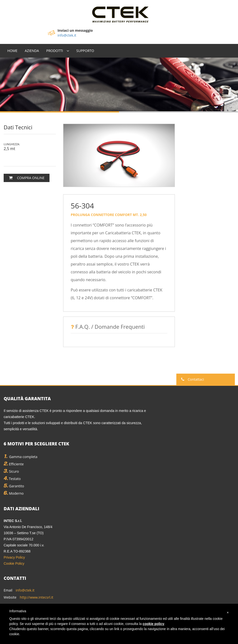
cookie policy (154, 624)
